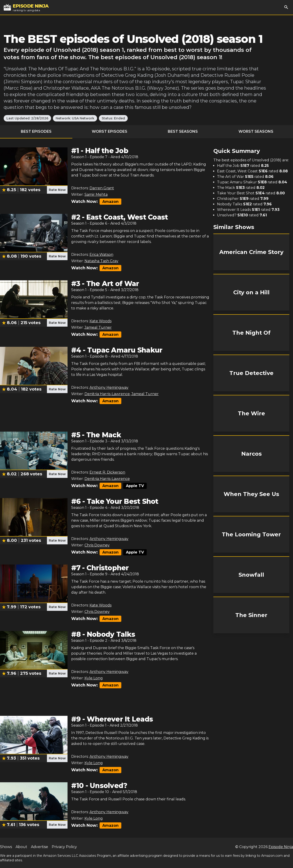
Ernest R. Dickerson (107, 472)
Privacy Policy (64, 847)
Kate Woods (100, 321)
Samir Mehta (96, 194)
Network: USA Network (75, 118)
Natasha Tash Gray (101, 261)
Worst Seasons (256, 131)
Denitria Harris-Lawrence (107, 394)
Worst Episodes (110, 131)
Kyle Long (94, 678)
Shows (6, 847)
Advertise (39, 847)
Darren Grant (102, 188)
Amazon (110, 202)
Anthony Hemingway (109, 387)
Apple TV (135, 486)
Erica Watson (101, 255)
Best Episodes (36, 131)
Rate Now (57, 190)
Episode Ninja (281, 847)
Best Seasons (183, 131)
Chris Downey (97, 545)
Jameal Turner (98, 327)
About (21, 847)
